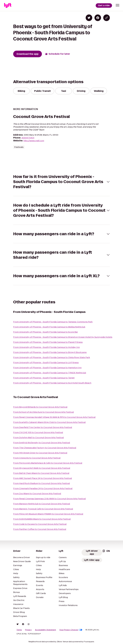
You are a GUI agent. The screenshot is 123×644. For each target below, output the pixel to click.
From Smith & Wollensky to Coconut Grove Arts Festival (42, 443)
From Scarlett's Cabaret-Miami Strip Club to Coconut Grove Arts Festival (49, 422)
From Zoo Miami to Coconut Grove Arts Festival (37, 493)
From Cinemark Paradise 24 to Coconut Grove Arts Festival (43, 488)
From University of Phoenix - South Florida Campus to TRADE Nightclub (50, 373)
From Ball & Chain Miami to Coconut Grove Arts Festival (41, 473)
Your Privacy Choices (71, 630)
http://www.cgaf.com (34, 141)
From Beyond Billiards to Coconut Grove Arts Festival (40, 407)
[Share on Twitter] (89, 18)
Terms (19, 630)
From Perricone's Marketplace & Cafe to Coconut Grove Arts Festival (48, 463)
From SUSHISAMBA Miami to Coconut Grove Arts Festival (42, 519)
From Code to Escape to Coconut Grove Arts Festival (40, 524)
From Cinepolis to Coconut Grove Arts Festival (37, 458)
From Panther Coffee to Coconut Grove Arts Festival (40, 529)
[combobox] (106, 551)
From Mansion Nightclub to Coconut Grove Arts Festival (42, 504)
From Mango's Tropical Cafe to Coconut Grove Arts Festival (43, 509)
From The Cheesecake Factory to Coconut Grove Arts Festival (45, 448)
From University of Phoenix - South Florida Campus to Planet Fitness (48, 342)
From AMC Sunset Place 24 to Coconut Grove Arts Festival (43, 478)
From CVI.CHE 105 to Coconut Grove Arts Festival (38, 432)
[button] (118, 5)
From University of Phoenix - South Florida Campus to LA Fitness (46, 362)
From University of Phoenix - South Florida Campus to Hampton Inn (47, 368)
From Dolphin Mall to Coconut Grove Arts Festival (39, 437)
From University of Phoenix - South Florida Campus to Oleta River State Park (52, 357)
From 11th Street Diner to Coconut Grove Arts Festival (40, 453)
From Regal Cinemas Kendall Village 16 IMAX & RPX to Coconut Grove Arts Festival (54, 417)
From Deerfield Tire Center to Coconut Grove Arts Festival (43, 427)
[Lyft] (8, 6)
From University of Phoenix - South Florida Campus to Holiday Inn (46, 347)
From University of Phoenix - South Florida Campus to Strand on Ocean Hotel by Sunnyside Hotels (63, 337)
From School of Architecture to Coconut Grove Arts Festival (44, 412)
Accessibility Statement (46, 630)
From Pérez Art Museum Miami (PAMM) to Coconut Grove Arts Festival (48, 514)
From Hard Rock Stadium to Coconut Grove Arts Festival (42, 483)
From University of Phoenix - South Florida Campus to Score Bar (46, 332)
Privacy (28, 630)
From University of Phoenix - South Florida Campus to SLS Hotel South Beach (52, 383)
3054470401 (28, 138)
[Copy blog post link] (107, 18)
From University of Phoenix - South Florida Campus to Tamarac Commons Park (53, 322)
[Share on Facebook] (98, 18)
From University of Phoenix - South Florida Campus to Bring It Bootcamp (50, 352)
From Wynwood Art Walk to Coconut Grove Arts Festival (42, 468)
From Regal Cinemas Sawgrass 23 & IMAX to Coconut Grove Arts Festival (49, 499)
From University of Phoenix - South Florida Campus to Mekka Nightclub (49, 327)
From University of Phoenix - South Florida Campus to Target (44, 378)
